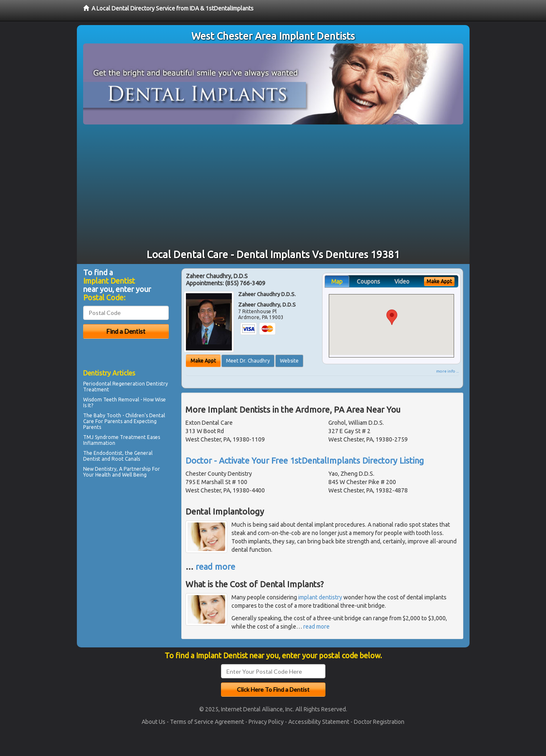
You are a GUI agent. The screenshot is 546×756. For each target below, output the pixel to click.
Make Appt (203, 361)
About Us (154, 722)
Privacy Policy (266, 722)
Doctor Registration (379, 722)
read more (215, 567)
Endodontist (108, 453)
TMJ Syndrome (101, 437)
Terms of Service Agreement (207, 722)
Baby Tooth (107, 415)
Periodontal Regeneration (114, 384)
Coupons (368, 282)
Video (402, 282)
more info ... (447, 371)
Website (289, 361)
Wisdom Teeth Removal (111, 400)
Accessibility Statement (319, 722)
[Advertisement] (273, 187)
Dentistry (106, 469)
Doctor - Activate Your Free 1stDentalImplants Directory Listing (305, 460)
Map (337, 282)
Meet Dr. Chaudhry (248, 361)
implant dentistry (320, 597)
